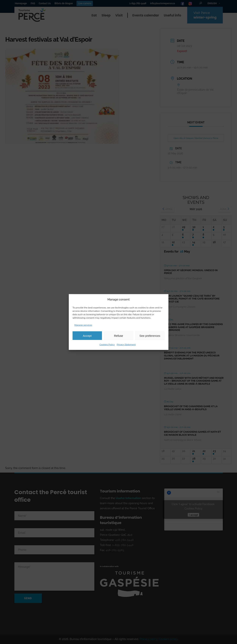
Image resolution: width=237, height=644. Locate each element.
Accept (87, 336)
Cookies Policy (107, 345)
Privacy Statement (126, 345)
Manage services (83, 325)
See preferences (150, 336)
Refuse (119, 336)
